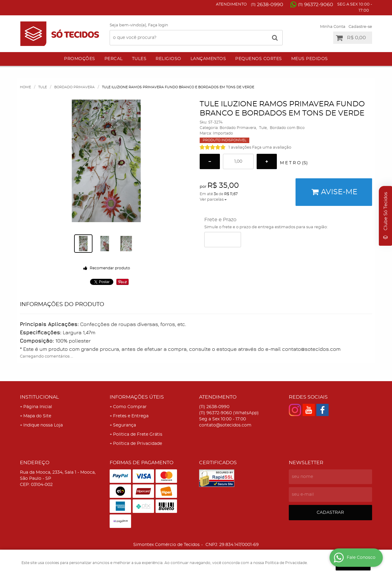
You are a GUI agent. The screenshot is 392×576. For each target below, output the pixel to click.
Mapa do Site (37, 416)
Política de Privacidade (138, 444)
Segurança (124, 425)
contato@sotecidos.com (225, 425)
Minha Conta (333, 27)
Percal (114, 59)
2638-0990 (267, 5)
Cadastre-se (360, 27)
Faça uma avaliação (272, 148)
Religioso (168, 59)
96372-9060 (316, 5)
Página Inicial (38, 407)
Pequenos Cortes (259, 59)
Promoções (80, 59)
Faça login (158, 25)
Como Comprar (130, 407)
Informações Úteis (137, 397)
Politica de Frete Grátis (138, 434)
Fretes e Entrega (131, 416)
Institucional (39, 397)
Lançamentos (208, 59)
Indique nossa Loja (43, 425)
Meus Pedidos (310, 59)
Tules (139, 59)
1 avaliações (240, 148)
